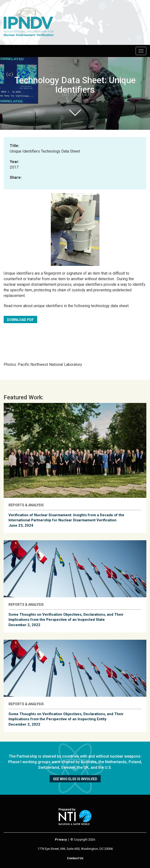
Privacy (61, 839)
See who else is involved (75, 779)
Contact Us (75, 858)
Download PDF (20, 320)
